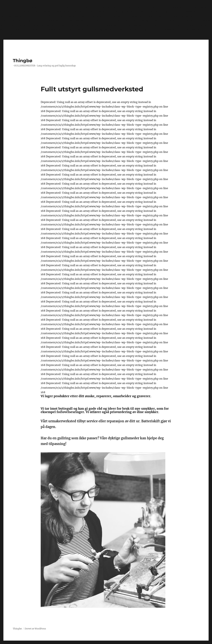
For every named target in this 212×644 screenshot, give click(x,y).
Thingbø (23, 61)
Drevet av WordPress (35, 629)
